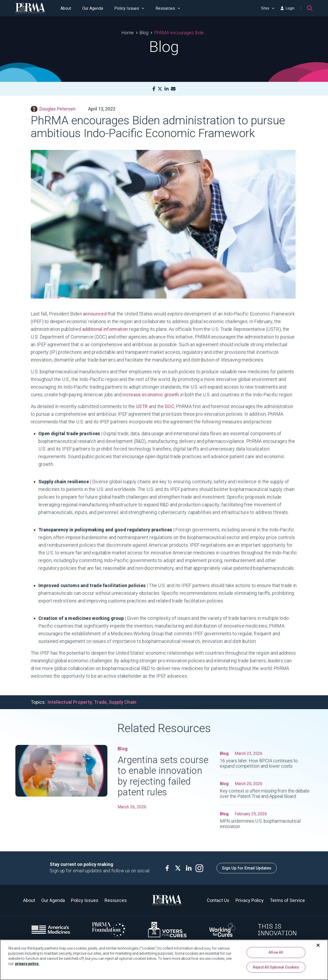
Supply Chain (123, 702)
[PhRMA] (30, 8)
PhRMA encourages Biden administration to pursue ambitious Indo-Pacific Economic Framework (180, 33)
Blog (144, 33)
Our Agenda (93, 8)
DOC (170, 406)
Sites (268, 8)
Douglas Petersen (53, 109)
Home (128, 33)
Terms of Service (287, 900)
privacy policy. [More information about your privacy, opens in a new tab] (27, 964)
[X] (160, 89)
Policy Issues (129, 8)
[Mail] (173, 89)
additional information (105, 329)
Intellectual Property (70, 702)
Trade (100, 702)
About (66, 8)
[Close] (318, 946)
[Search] (310, 8)
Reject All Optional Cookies (276, 967)
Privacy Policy (250, 900)
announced (95, 314)
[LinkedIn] (167, 89)
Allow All (276, 953)
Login (288, 8)
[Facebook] (154, 89)
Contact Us (218, 900)
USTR (142, 406)
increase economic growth (151, 395)
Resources (168, 8)
